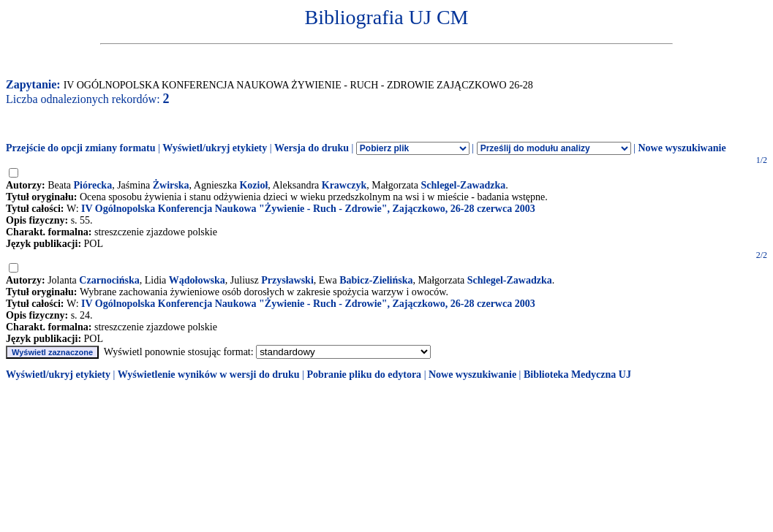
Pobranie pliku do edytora (364, 375)
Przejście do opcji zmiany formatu (81, 148)
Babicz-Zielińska (376, 280)
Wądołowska (197, 280)
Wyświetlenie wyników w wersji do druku (209, 375)
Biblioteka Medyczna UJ (577, 375)
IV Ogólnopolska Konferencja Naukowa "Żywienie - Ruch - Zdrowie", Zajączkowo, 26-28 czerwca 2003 (308, 209)
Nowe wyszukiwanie (682, 148)
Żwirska (171, 185)
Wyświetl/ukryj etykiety (215, 148)
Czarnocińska (109, 280)
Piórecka (93, 185)
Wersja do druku (312, 148)
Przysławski (287, 280)
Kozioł (253, 185)
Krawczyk (344, 185)
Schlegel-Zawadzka (463, 185)
